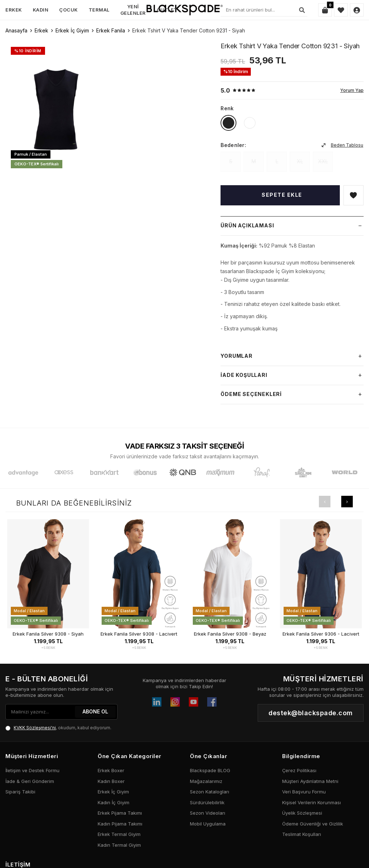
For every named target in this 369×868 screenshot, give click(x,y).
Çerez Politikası (299, 770)
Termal (99, 10)
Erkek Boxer (111, 770)
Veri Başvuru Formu (304, 792)
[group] (57, 108)
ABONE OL (95, 711)
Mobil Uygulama (208, 824)
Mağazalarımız (206, 781)
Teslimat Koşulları (302, 834)
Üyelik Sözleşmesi (302, 813)
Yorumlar (292, 356)
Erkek (14, 10)
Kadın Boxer (111, 781)
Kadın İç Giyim (114, 802)
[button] (325, 502)
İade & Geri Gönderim (30, 781)
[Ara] (302, 10)
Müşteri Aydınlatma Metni (310, 781)
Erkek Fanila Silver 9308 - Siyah (48, 634)
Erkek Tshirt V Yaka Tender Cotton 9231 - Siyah (189, 30)
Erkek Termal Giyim (119, 834)
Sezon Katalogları (210, 792)
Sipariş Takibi (20, 792)
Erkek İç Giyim (72, 30)
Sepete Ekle (282, 195)
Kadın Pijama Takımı (120, 824)
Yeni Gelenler (133, 10)
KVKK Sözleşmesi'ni (35, 728)
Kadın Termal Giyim (119, 845)
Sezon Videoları (208, 813)
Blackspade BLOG (210, 770)
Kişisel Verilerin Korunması (312, 802)
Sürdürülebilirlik (207, 802)
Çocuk (68, 10)
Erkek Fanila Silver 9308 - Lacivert (139, 634)
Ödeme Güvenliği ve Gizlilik (313, 824)
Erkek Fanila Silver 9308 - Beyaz (230, 634)
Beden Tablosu (343, 145)
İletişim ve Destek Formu (32, 770)
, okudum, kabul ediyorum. (58, 728)
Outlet (167, 10)
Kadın (41, 10)
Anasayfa (16, 30)
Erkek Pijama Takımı (120, 813)
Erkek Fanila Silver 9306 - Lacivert (321, 634)
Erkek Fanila (111, 30)
